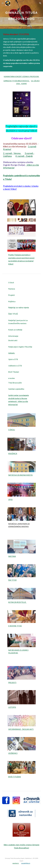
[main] (22, 14)
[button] (3, 3)
